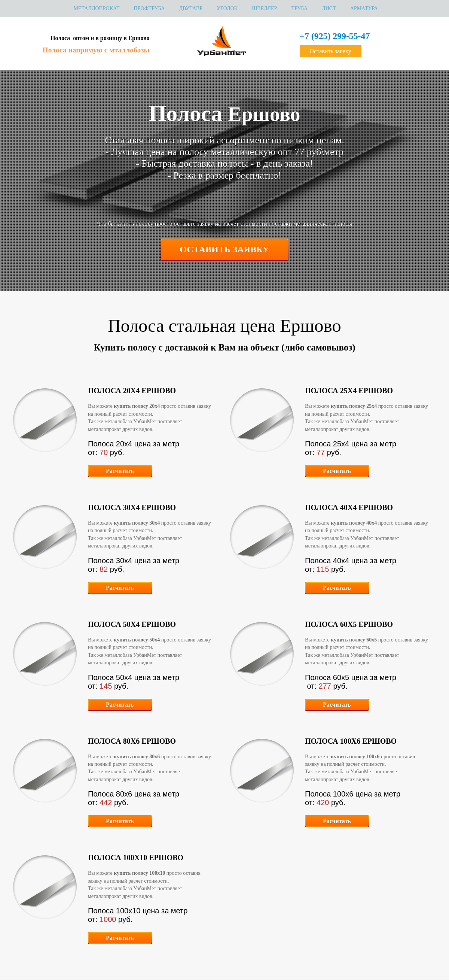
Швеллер (264, 8)
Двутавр (191, 8)
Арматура (364, 8)
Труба (299, 8)
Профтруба (149, 8)
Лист (329, 8)
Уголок (227, 8)
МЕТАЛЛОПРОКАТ (96, 8)
